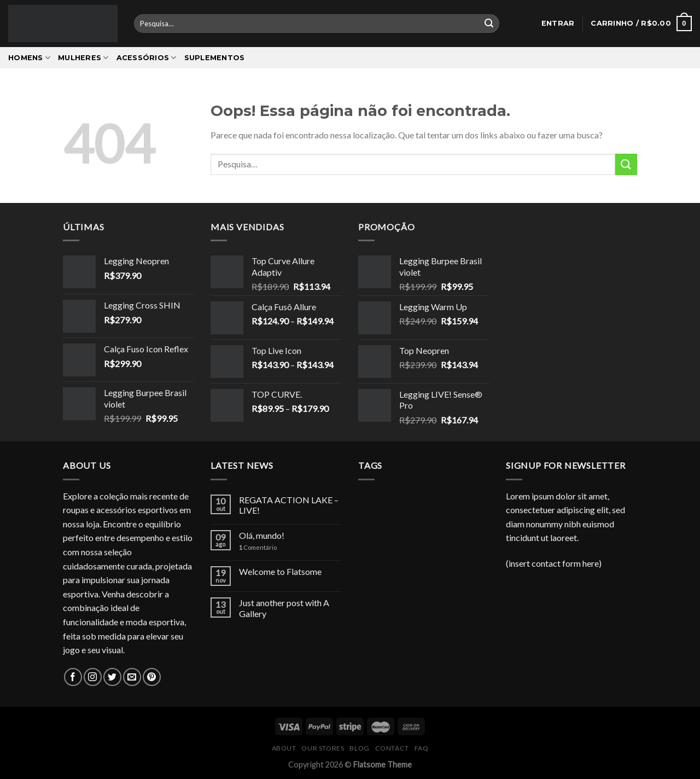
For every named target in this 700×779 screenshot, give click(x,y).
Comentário (258, 547)
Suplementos (215, 58)
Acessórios (147, 58)
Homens (29, 58)
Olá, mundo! (262, 535)
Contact (392, 748)
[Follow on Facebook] (73, 677)
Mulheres (83, 58)
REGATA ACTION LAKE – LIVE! (289, 505)
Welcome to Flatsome (280, 571)
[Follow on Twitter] (112, 677)
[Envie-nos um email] (132, 677)
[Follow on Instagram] (93, 677)
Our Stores (323, 748)
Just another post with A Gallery (284, 608)
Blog (359, 748)
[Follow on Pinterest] (152, 677)
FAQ (422, 748)
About (284, 748)
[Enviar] (489, 24)
